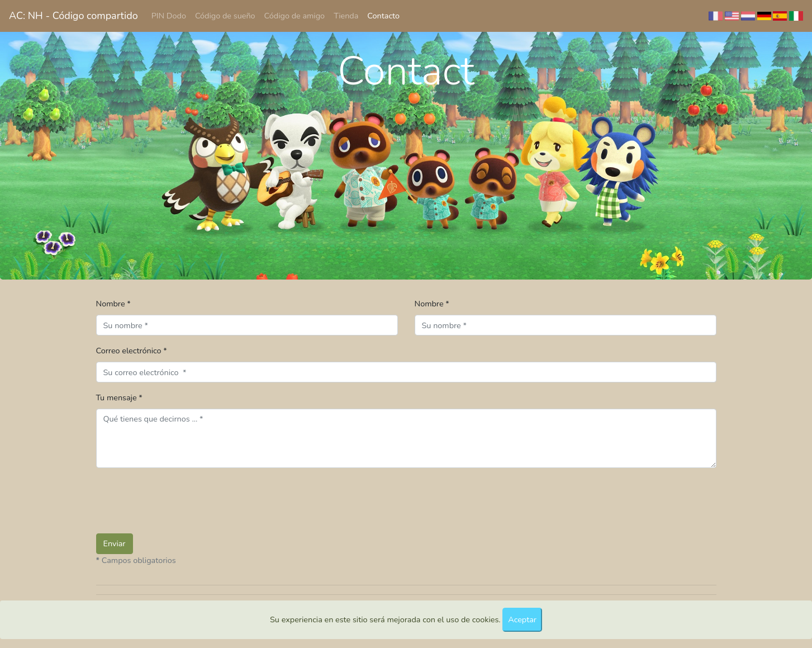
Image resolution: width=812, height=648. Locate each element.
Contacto (383, 16)
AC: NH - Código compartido (73, 16)
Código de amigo (295, 16)
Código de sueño (225, 16)
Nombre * (113, 304)
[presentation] (181, 499)
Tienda (346, 16)
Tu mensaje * (119, 398)
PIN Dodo (169, 16)
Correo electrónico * (132, 351)
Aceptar (522, 619)
